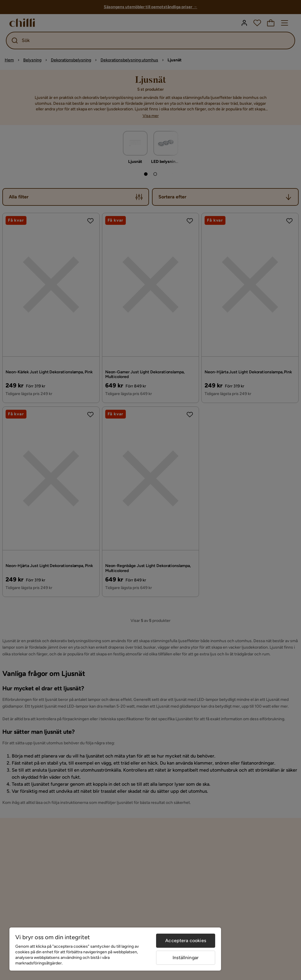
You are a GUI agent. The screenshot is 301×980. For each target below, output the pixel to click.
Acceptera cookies (186, 941)
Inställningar (186, 958)
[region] (115, 949)
